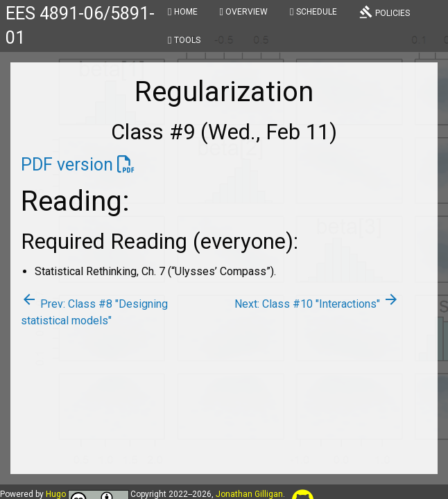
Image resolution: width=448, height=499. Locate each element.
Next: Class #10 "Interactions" (317, 304)
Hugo (56, 494)
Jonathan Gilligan (249, 494)
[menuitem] (182, 14)
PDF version (67, 165)
